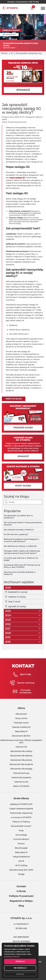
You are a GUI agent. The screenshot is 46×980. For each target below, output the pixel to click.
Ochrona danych (21, 839)
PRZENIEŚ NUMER (23, 428)
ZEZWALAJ (20, 961)
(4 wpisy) (18, 592)
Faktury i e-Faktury (21, 822)
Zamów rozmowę (26, 683)
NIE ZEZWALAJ (20, 968)
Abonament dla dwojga (21, 769)
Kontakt (21, 886)
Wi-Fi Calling (21, 865)
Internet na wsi (21, 782)
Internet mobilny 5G (21, 727)
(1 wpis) (14, 602)
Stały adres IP (21, 731)
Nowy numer (21, 718)
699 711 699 (34, 2)
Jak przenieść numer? (21, 826)
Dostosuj (20, 974)
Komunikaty (21, 835)
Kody (21, 830)
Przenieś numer (21, 723)
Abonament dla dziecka (21, 756)
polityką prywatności (12, 957)
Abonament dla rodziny (21, 751)
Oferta (21, 708)
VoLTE (21, 861)
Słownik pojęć (21, 848)
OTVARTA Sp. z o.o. (21, 918)
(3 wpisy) (17, 606)
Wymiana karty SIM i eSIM (21, 870)
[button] (32, 8)
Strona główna (5, 53)
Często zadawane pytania (21, 809)
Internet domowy (21, 773)
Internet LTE (21, 747)
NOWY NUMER (23, 486)
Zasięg (21, 874)
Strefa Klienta (21, 798)
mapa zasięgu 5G (17, 178)
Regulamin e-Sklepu (21, 901)
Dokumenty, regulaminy (21, 813)
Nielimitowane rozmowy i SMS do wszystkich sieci (21, 741)
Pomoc (21, 844)
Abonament (21, 714)
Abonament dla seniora (21, 760)
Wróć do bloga (14, 399)
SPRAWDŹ (23, 90)
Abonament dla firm (21, 736)
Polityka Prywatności (21, 896)
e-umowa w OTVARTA (21, 817)
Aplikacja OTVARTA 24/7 (21, 804)
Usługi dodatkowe (21, 857)
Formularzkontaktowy (25, 691)
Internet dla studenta (21, 778)
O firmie (21, 891)
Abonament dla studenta (21, 764)
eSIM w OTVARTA (21, 786)
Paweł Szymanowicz (17, 122)
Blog (12, 53)
